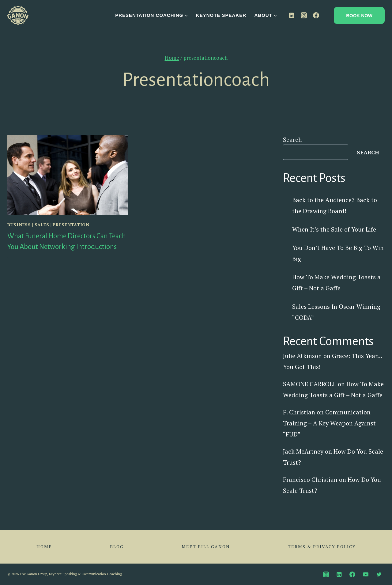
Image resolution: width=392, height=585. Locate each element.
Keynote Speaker (221, 15)
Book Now (359, 15)
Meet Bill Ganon (206, 547)
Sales (42, 225)
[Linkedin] (292, 15)
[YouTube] (366, 574)
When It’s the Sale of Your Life (334, 229)
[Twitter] (379, 574)
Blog (117, 547)
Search (292, 140)
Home (44, 547)
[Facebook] (316, 15)
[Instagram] (304, 15)
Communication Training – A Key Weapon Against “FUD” (329, 423)
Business (19, 225)
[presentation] (68, 175)
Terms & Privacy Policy (322, 547)
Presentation (71, 225)
